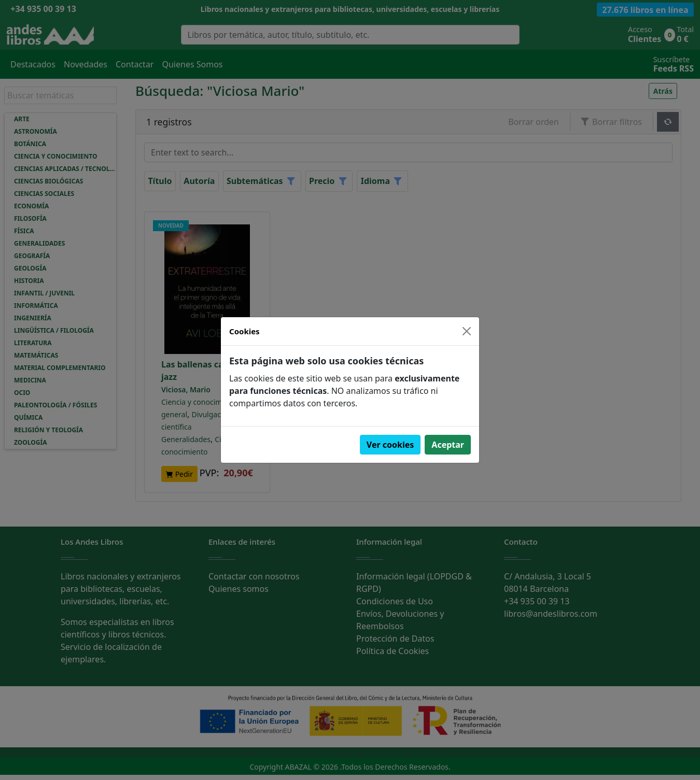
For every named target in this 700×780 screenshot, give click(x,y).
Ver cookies (390, 445)
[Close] (467, 331)
